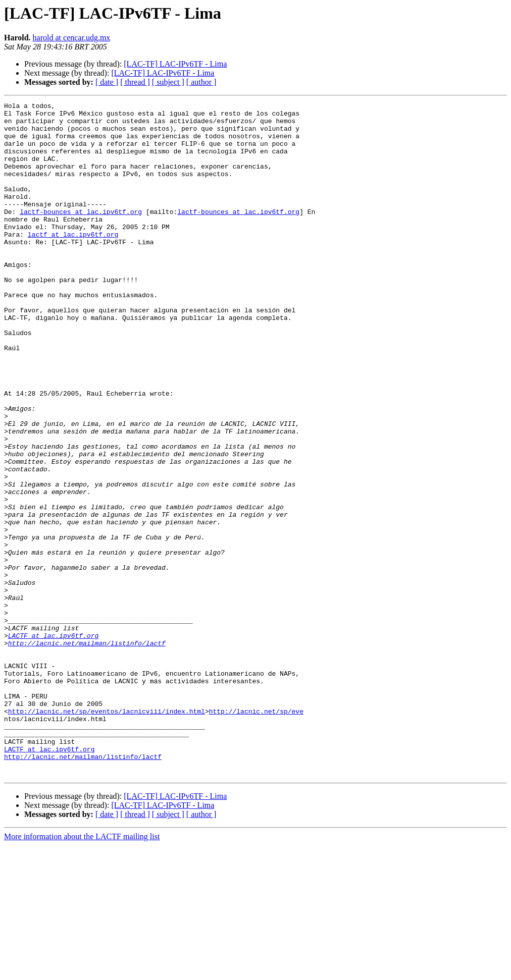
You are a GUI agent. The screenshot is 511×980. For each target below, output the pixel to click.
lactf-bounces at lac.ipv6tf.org (81, 234)
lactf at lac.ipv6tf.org (73, 261)
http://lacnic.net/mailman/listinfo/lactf (87, 752)
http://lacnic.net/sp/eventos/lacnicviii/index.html (107, 834)
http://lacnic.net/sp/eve (256, 834)
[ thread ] (135, 82)
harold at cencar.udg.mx (72, 38)
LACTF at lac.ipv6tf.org (53, 743)
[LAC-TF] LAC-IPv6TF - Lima (175, 64)
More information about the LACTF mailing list (82, 971)
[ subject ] (168, 82)
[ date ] (107, 82)
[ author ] (201, 82)
